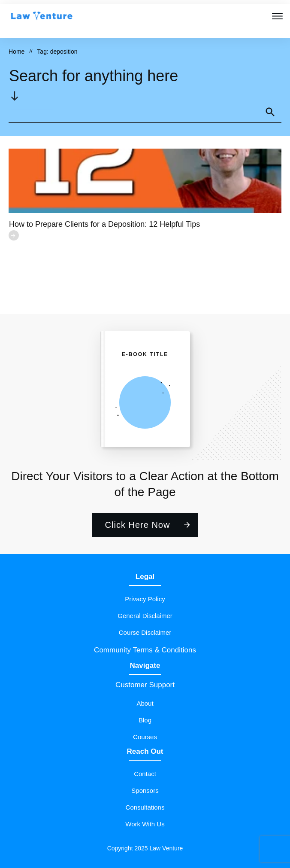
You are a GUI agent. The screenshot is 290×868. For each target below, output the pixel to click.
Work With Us (145, 824)
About (145, 703)
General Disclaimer (145, 616)
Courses (145, 737)
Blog (145, 720)
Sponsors (145, 790)
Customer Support (145, 685)
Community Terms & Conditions (145, 650)
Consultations (145, 807)
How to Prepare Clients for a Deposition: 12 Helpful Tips (104, 224)
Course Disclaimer (145, 632)
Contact (145, 774)
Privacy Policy (145, 599)
